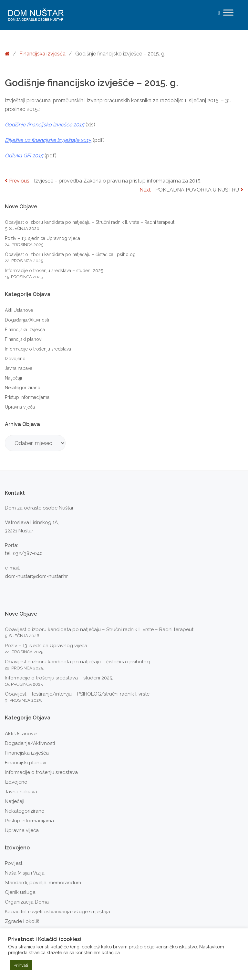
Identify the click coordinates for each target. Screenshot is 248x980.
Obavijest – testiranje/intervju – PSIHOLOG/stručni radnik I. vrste (77, 694)
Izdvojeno (15, 359)
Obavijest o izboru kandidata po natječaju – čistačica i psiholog (70, 254)
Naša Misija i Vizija (25, 873)
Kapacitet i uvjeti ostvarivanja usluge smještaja (57, 912)
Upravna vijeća (20, 407)
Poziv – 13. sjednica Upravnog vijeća (42, 238)
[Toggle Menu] (228, 12)
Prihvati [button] (21, 965)
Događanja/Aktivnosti (27, 320)
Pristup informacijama (27, 397)
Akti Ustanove (19, 310)
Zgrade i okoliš (22, 921)
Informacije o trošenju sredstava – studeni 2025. (54, 271)
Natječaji (13, 378)
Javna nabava (19, 368)
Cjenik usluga (20, 892)
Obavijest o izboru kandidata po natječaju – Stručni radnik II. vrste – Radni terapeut (90, 222)
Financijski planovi (24, 339)
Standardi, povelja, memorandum (43, 883)
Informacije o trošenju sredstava (38, 349)
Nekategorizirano (23, 388)
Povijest (14, 863)
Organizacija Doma (27, 902)
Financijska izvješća (42, 54)
